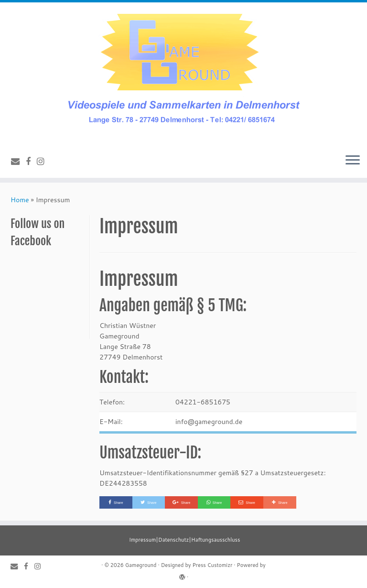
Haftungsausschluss (216, 540)
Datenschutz (173, 540)
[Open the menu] (353, 161)
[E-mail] (18, 161)
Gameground (141, 565)
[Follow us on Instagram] (44, 161)
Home (20, 200)
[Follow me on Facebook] (31, 161)
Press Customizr (212, 565)
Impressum (142, 540)
